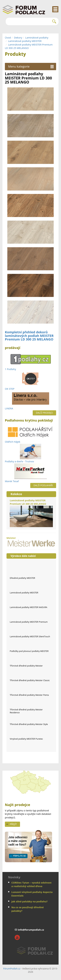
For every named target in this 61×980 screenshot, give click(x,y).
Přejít (13, 824)
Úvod (8, 38)
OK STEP (10, 389)
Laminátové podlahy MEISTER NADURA (28, 607)
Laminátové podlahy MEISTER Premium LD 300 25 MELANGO (31, 513)
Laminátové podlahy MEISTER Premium (29, 622)
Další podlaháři (43, 485)
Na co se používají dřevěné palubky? (28, 909)
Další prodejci (44, 413)
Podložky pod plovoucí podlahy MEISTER (29, 651)
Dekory (18, 38)
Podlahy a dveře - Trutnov (19, 461)
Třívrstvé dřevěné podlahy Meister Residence (26, 711)
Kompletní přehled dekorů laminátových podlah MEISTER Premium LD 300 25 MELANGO (29, 336)
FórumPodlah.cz (12, 969)
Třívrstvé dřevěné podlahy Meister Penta (29, 695)
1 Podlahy (10, 369)
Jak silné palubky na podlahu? (29, 901)
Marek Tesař (12, 481)
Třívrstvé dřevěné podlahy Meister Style (29, 724)
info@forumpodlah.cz (31, 930)
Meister (31, 541)
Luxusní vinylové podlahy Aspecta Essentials (32, 894)
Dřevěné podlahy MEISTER (22, 578)
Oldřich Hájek (13, 442)
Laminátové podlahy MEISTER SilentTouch (30, 636)
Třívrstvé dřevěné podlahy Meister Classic (30, 680)
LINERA (9, 408)
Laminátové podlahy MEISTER (25, 41)
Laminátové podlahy (37, 38)
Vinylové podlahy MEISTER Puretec (26, 739)
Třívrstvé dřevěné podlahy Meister (26, 666)
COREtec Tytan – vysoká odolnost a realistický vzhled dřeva (31, 884)
